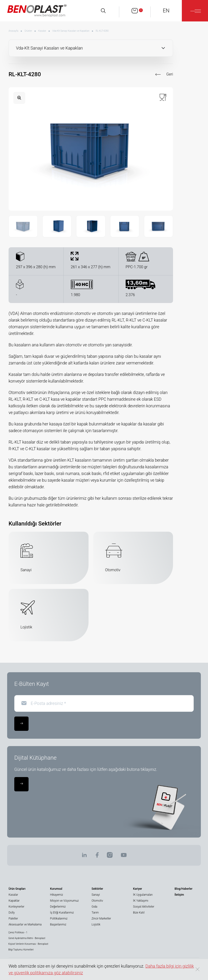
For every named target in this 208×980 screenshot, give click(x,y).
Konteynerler (16, 907)
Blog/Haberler (183, 889)
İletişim (179, 895)
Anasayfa (13, 31)
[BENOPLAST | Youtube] (124, 856)
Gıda (94, 907)
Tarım (95, 913)
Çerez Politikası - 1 (18, 932)
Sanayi (96, 895)
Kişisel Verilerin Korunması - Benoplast (28, 944)
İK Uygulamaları (143, 895)
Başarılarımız (58, 924)
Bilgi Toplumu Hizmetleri (21, 950)
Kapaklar (14, 901)
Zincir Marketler (101, 919)
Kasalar (42, 31)
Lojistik (96, 924)
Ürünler (28, 31)
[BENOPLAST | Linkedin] (84, 856)
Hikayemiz (56, 895)
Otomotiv (97, 901)
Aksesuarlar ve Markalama (25, 924)
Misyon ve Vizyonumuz (64, 901)
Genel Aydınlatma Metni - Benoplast (27, 938)
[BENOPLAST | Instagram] (110, 856)
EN (166, 11)
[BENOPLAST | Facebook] (97, 856)
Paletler (13, 919)
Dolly (12, 913)
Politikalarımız (59, 919)
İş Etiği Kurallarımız (62, 913)
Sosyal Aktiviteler (144, 907)
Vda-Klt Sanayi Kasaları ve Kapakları (71, 31)
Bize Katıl (139, 913)
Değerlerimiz (58, 907)
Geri (170, 74)
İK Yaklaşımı (141, 901)
